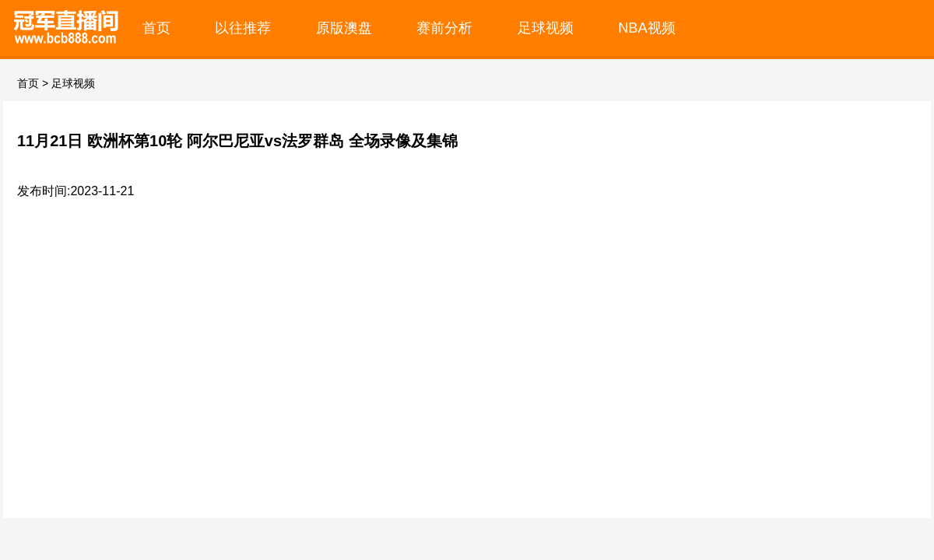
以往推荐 (243, 28)
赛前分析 (444, 28)
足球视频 (546, 28)
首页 (156, 28)
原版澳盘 (344, 28)
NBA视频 (647, 28)
